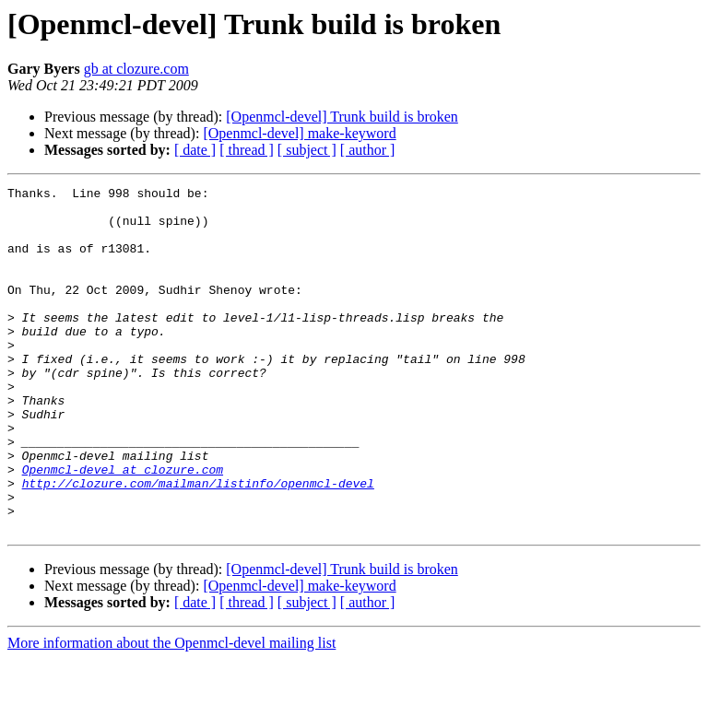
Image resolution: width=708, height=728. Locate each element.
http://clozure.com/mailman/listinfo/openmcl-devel (198, 544)
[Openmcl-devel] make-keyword (299, 133)
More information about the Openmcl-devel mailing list (171, 712)
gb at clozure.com (136, 69)
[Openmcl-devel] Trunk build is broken (342, 117)
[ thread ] (247, 150)
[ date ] (195, 150)
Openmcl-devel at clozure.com (123, 527)
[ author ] (368, 150)
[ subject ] (307, 150)
